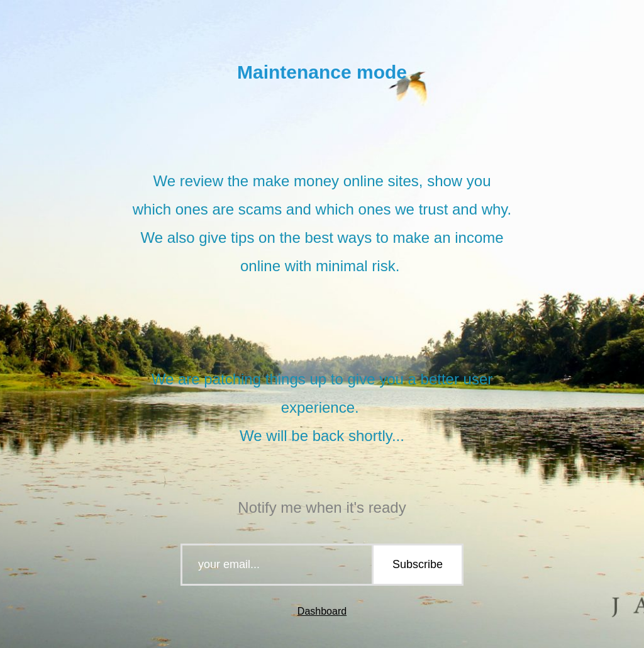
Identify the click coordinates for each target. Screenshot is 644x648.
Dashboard (322, 611)
